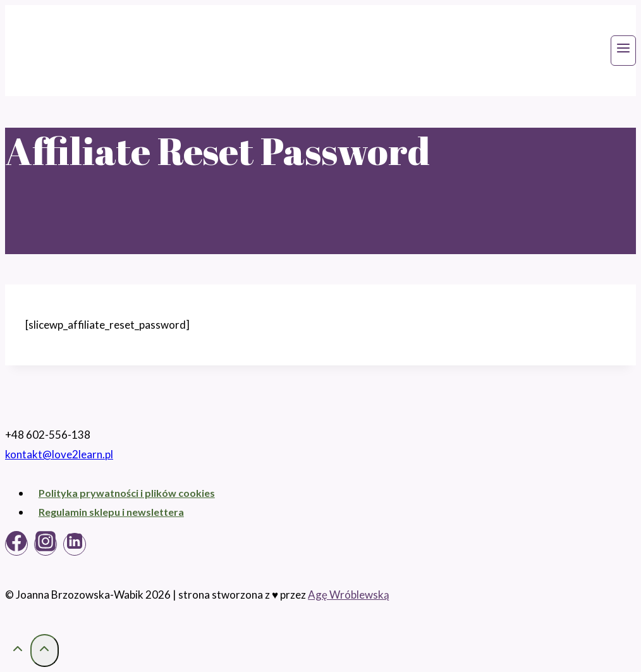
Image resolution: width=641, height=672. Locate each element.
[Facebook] (16, 544)
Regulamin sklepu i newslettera (111, 512)
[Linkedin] (75, 544)
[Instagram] (46, 544)
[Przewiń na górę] (18, 651)
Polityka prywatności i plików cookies (127, 493)
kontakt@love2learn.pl (59, 454)
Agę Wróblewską (349, 595)
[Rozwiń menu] (623, 51)
